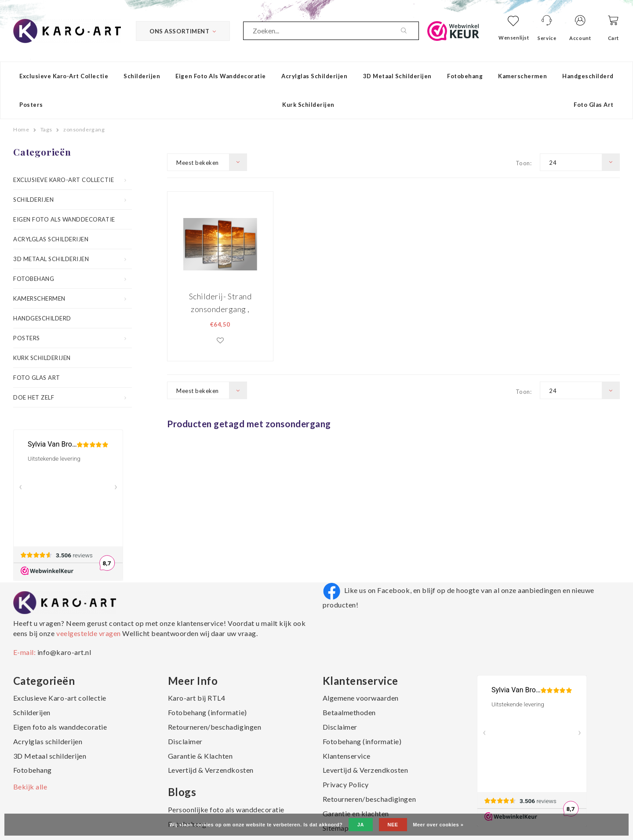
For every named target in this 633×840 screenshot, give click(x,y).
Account (580, 38)
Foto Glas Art (594, 105)
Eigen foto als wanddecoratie (221, 76)
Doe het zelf (34, 397)
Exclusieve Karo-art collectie (64, 76)
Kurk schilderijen (308, 105)
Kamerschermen (522, 76)
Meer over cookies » (438, 825)
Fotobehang (465, 76)
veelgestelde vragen (88, 633)
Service (547, 38)
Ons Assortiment (183, 31)
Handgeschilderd (588, 76)
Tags (46, 129)
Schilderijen (142, 76)
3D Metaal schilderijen (397, 76)
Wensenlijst (514, 38)
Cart (613, 38)
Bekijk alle (30, 787)
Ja (361, 825)
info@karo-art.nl (64, 652)
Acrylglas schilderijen (314, 76)
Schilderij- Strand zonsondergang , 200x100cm (220, 303)
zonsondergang (84, 129)
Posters (31, 105)
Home (21, 129)
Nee (393, 825)
